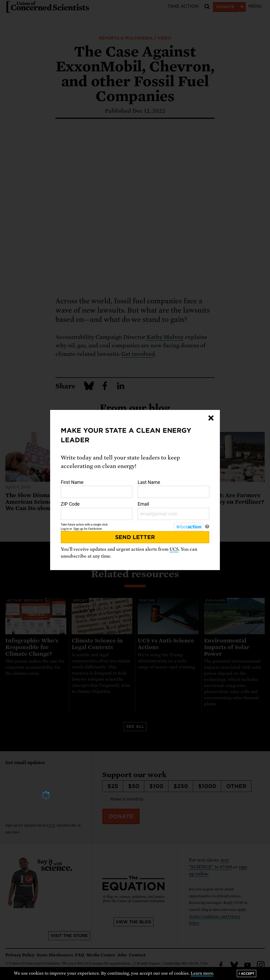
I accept (247, 974)
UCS (174, 549)
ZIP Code (97, 511)
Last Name (173, 489)
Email (173, 511)
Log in (65, 529)
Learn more (202, 973)
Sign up (78, 529)
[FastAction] (189, 527)
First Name (97, 489)
